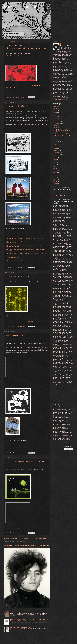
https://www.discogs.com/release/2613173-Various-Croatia (26, 322)
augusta (58, 125)
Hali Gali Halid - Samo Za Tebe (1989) (21, 627)
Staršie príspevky (43, 538)
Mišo (63, 44)
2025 (56, 108)
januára (58, 155)
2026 (56, 106)
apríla (57, 148)
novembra (58, 119)
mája (57, 146)
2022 (56, 115)
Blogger (47, 641)
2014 (56, 173)
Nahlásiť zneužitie (59, 196)
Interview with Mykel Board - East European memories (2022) (27, 612)
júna (57, 144)
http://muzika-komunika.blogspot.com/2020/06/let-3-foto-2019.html (25, 239)
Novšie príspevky (10, 538)
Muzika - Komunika (22, 7)
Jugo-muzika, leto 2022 (16, 106)
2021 (56, 158)
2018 (56, 164)
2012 (56, 177)
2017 (56, 166)
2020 (56, 160)
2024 (56, 111)
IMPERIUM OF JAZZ (16, 335)
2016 (56, 168)
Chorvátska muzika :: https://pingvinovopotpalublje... (64, 131)
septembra (58, 123)
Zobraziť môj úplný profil (60, 100)
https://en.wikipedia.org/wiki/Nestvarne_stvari (23, 528)
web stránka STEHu (61, 192)
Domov (26, 538)
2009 (56, 184)
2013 (56, 175)
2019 (56, 162)
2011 (56, 179)
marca (57, 151)
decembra (58, 117)
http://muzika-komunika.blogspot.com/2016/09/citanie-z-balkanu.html (26, 260)
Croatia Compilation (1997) (18, 276)
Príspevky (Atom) (20, 541)
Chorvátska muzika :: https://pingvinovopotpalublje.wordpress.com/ (26, 47)
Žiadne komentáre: (21, 97)
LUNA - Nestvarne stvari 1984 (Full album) (25, 462)
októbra (58, 121)
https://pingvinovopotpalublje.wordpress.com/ (19, 55)
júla (57, 128)
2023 (56, 113)
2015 (56, 171)
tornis (54, 192)
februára (58, 153)
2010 (56, 181)
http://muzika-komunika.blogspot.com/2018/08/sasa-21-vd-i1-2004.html (26, 253)
